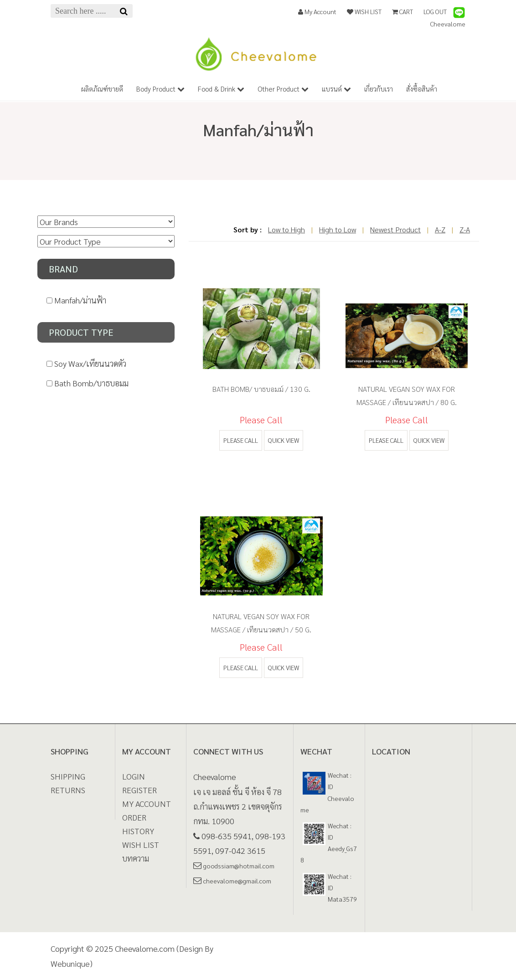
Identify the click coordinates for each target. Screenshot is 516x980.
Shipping (68, 776)
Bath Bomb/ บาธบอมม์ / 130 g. (261, 389)
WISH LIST (364, 11)
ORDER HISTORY (138, 824)
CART (402, 11)
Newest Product (395, 229)
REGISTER (139, 790)
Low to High (286, 229)
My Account (317, 11)
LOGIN (134, 776)
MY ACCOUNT (147, 803)
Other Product (283, 89)
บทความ (136, 858)
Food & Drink (221, 89)
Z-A (465, 229)
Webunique (70, 963)
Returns (68, 790)
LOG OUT (435, 11)
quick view (284, 440)
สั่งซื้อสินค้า (422, 89)
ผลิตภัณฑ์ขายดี (102, 89)
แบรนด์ (336, 89)
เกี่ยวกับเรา (379, 89)
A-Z (440, 229)
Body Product (160, 89)
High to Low (338, 229)
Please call (241, 440)
